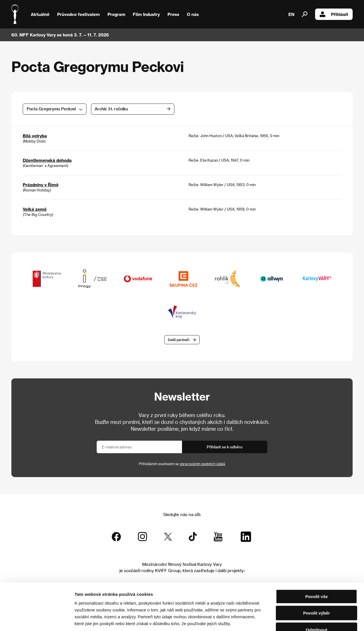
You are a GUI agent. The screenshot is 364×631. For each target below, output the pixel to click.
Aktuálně (40, 14)
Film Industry (146, 14)
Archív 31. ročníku (119, 109)
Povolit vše (316, 561)
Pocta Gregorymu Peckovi (51, 109)
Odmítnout (317, 595)
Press (173, 14)
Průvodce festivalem (78, 14)
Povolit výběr (317, 578)
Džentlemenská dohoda (47, 160)
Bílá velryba (35, 136)
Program (116, 14)
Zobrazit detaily (299, 620)
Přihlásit (334, 14)
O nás (193, 14)
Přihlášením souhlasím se (182, 464)
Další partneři (179, 340)
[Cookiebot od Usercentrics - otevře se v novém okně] (37, 620)
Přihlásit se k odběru (225, 447)
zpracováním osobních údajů (202, 464)
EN (291, 14)
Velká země (35, 209)
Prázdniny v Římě (41, 185)
